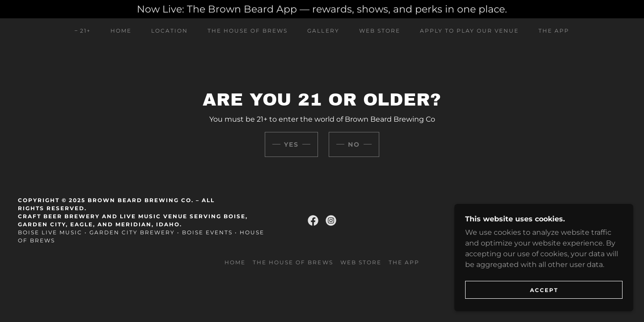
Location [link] (169, 31)
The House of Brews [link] (248, 31)
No (354, 144)
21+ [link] (85, 31)
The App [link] (554, 31)
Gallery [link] (323, 31)
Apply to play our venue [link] (469, 31)
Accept (544, 290)
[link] (313, 220)
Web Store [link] (380, 31)
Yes (291, 144)
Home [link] (121, 31)
